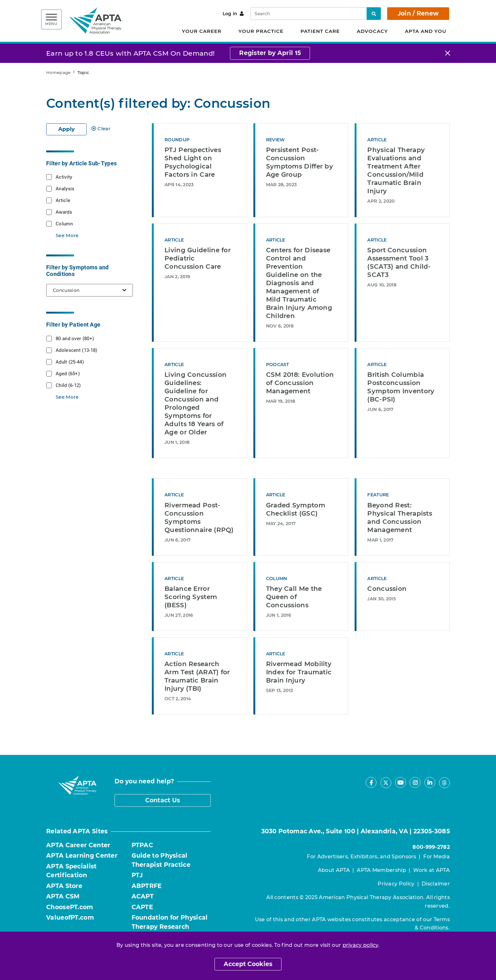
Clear (101, 129)
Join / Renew (418, 13)
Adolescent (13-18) (76, 350)
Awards (64, 212)
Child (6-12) (68, 385)
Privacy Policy (396, 884)
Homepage (58, 72)
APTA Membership (381, 870)
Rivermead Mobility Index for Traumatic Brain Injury (299, 672)
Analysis (65, 188)
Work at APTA (431, 870)
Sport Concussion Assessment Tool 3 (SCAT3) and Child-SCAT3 (399, 262)
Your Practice (261, 31)
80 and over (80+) (75, 338)
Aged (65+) (68, 373)
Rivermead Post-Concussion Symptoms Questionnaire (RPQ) (199, 518)
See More (67, 235)
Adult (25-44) (70, 362)
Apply (66, 129)
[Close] (448, 53)
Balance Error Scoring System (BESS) (191, 597)
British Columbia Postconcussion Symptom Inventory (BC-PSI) (401, 387)
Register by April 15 (270, 53)
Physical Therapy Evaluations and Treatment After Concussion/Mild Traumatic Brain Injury (396, 170)
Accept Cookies (248, 964)
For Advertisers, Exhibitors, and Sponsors (361, 857)
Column (64, 224)
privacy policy (360, 945)
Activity (64, 177)
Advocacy (372, 31)
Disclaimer (436, 884)
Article (63, 200)
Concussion (387, 589)
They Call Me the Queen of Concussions (294, 597)
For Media (437, 857)
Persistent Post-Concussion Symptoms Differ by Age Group (300, 162)
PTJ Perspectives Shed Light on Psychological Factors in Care (193, 162)
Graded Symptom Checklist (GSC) (296, 509)
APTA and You (426, 31)
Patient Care (320, 31)
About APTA (334, 870)
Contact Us (163, 800)
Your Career (202, 31)
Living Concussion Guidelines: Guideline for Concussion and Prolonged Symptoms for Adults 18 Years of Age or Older (195, 403)
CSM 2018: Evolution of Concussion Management (300, 383)
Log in (233, 14)
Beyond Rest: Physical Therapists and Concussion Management (400, 518)
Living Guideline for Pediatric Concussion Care (198, 258)
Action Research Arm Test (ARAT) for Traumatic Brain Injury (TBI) (197, 676)
